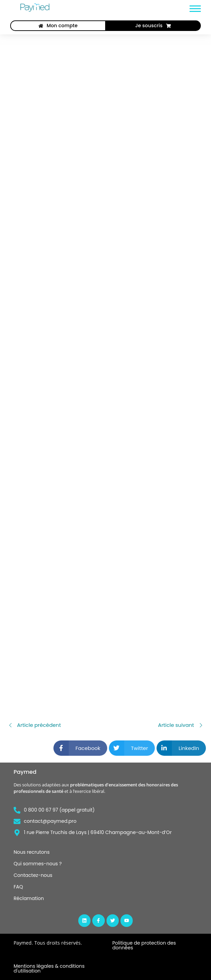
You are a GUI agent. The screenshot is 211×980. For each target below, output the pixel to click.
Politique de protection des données (144, 945)
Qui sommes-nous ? (38, 864)
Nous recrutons (32, 852)
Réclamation (29, 898)
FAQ (18, 887)
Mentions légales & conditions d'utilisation (49, 968)
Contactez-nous (33, 875)
